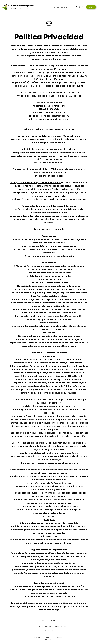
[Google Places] (77, 7)
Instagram (50, 520)
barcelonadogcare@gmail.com (52, 116)
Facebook (49, 516)
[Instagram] (83, 7)
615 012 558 (20, 8)
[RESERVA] (91, 7)
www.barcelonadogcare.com (51, 59)
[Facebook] (80, 7)
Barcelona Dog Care (22, 6)
